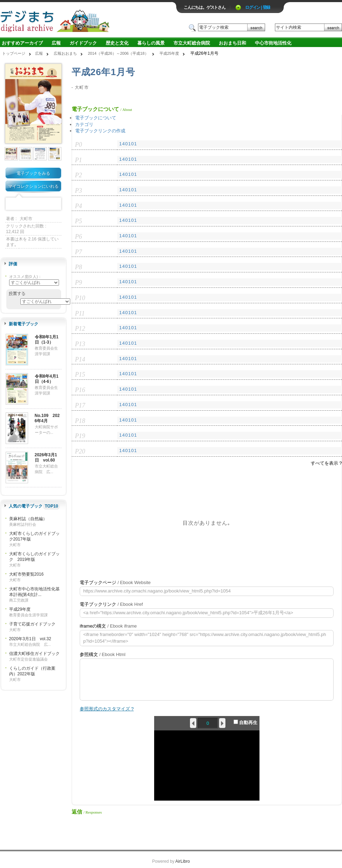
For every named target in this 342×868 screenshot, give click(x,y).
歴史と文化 (117, 43)
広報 (56, 43)
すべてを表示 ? (326, 463)
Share (55, 204)
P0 (79, 145)
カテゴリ (84, 124)
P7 (79, 252)
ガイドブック (83, 43)
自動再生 (246, 722)
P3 (79, 191)
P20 (80, 451)
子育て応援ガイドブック (32, 624)
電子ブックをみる (33, 173)
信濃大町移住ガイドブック (34, 654)
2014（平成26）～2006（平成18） (118, 53)
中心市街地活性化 (273, 43)
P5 (79, 221)
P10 (80, 298)
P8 (79, 267)
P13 (80, 344)
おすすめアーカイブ (22, 43)
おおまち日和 (232, 43)
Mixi (33, 204)
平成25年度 (169, 53)
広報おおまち (65, 53)
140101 (128, 144)
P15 (80, 375)
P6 (79, 237)
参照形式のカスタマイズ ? (107, 709)
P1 (79, 160)
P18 (80, 421)
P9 (79, 283)
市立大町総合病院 (192, 43)
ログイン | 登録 (258, 7)
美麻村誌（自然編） (28, 519)
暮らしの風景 (151, 43)
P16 (80, 390)
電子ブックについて (96, 118)
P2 (79, 175)
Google (44, 204)
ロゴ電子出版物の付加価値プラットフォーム (82, 20)
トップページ (14, 53)
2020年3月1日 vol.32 (30, 639)
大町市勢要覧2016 (27, 574)
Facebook (12, 204)
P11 (80, 313)
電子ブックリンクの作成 (100, 131)
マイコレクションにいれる (33, 186)
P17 (80, 405)
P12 (80, 329)
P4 (79, 206)
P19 (80, 436)
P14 (80, 359)
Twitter (22, 204)
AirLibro (182, 861)
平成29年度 (20, 609)
